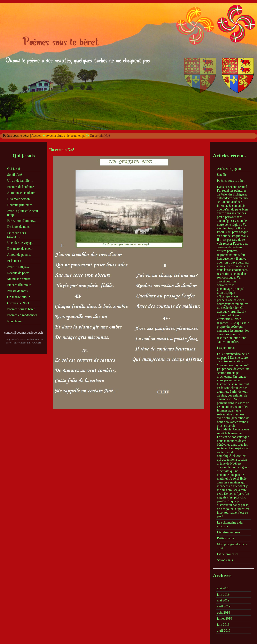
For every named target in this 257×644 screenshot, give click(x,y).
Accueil (37, 136)
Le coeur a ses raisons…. (17, 235)
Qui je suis (14, 169)
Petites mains (226, 538)
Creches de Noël (18, 303)
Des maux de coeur (20, 249)
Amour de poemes (19, 255)
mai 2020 (223, 588)
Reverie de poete (18, 273)
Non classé (14, 321)
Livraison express (229, 532)
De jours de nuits (18, 227)
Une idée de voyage (20, 243)
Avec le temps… (18, 267)
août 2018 (224, 612)
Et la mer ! (14, 261)
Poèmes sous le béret (231, 181)
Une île (222, 175)
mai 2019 (223, 600)
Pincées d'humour (19, 285)
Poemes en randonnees (22, 315)
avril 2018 (224, 631)
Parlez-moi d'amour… (22, 221)
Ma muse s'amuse (19, 279)
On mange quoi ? (18, 297)
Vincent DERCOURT (30, 343)
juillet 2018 (224, 618)
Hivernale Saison (18, 199)
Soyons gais (225, 560)
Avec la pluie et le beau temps (66, 136)
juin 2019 (223, 594)
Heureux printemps (20, 205)
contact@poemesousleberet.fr (24, 332)
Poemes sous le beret (21, 309)
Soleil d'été (14, 175)
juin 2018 (223, 625)
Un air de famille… (20, 181)
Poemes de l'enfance (21, 187)
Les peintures (226, 348)
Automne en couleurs (21, 193)
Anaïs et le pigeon (229, 169)
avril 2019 (224, 606)
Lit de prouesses (228, 554)
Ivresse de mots (17, 291)
